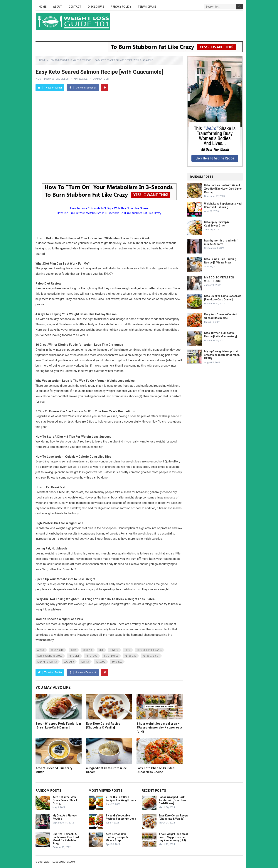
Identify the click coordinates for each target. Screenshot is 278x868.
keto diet (74, 656)
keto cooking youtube (50, 656)
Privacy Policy (121, 7)
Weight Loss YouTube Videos (52, 79)
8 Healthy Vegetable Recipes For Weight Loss (121, 817)
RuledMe (100, 662)
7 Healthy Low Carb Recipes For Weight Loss (121, 799)
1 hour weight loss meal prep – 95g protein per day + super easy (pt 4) (160, 728)
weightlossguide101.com (59, 862)
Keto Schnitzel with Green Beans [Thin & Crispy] (65, 800)
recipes (85, 662)
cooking (87, 650)
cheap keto (57, 650)
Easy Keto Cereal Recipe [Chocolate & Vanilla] (173, 817)
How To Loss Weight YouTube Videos (70, 60)
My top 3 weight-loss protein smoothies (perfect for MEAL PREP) (222, 355)
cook (73, 650)
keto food (92, 656)
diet (101, 650)
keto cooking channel (149, 650)
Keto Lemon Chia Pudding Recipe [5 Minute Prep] (117, 837)
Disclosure (96, 7)
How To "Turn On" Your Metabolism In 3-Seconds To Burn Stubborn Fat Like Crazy (109, 213)
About (58, 7)
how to (114, 650)
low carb (69, 662)
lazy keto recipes (47, 662)
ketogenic (130, 656)
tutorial (117, 662)
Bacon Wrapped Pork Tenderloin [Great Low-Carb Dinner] (173, 800)
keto (128, 650)
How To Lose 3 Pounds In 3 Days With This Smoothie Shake (109, 208)
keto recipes (111, 656)
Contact (75, 7)
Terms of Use (147, 7)
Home (43, 7)
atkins (41, 650)
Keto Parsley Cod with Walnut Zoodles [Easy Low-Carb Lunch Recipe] (223, 189)
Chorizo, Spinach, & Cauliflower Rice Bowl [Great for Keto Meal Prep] (66, 839)
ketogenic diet (151, 656)
